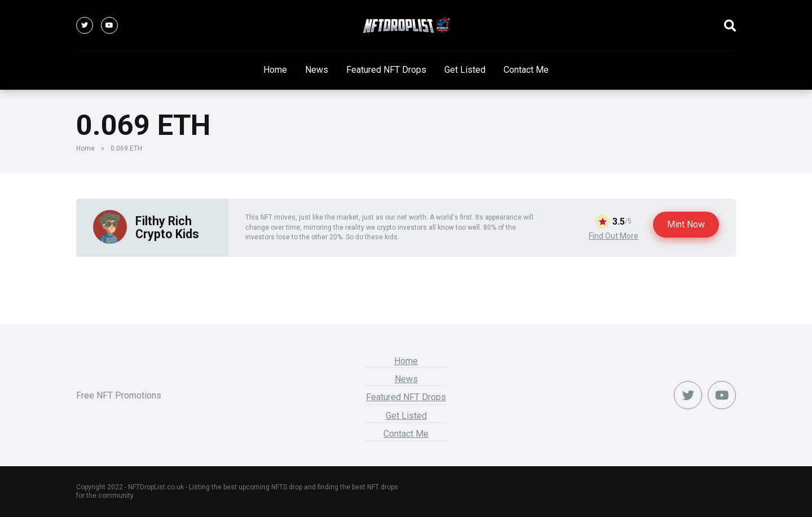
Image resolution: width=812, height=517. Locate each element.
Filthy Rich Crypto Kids (167, 227)
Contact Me (526, 70)
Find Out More (614, 236)
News (317, 70)
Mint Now (686, 224)
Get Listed (465, 70)
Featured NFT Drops (386, 70)
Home (275, 70)
